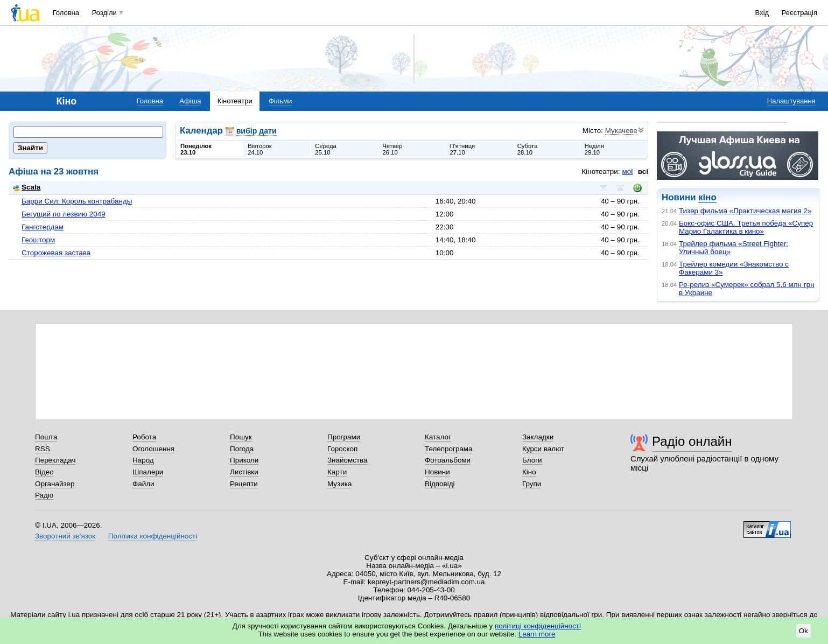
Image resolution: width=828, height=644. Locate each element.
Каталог (438, 437)
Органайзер (55, 484)
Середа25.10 (326, 149)
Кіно (529, 472)
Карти (337, 472)
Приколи (244, 460)
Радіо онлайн (692, 441)
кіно (707, 197)
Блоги (532, 460)
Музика (339, 484)
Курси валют (543, 449)
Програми (344, 437)
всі (643, 171)
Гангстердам (43, 227)
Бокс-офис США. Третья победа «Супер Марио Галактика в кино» (746, 227)
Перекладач (55, 460)
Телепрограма (449, 449)
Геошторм (38, 240)
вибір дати (257, 131)
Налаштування (791, 101)
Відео (44, 472)
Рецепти (244, 484)
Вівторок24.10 (260, 149)
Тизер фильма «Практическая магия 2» (745, 211)
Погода (242, 449)
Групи (532, 484)
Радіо (44, 495)
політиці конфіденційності (538, 626)
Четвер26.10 (392, 149)
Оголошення (153, 449)
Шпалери (148, 472)
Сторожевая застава (56, 253)
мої (627, 171)
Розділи (104, 13)
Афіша (190, 101)
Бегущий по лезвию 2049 (64, 214)
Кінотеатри (235, 101)
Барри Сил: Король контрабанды (77, 201)
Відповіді (440, 484)
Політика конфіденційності (153, 536)
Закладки (538, 437)
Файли (143, 484)
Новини (437, 472)
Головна (66, 13)
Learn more (537, 634)
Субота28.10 (528, 149)
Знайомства (348, 460)
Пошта (46, 437)
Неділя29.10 (594, 149)
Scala (27, 187)
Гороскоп (342, 449)
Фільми (280, 101)
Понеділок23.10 (196, 149)
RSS (43, 449)
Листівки (244, 472)
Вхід (762, 13)
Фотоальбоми (448, 460)
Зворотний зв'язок (65, 536)
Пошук (241, 437)
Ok (804, 631)
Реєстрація (799, 13)
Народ (143, 460)
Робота (144, 437)
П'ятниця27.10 (463, 149)
